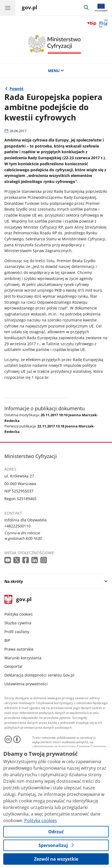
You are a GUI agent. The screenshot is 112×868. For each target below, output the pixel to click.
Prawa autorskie (19, 649)
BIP (7, 640)
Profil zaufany (17, 632)
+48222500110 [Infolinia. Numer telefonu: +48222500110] (17, 526)
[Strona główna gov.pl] (30, 8)
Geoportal (13, 666)
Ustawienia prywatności (26, 684)
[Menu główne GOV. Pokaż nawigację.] (8, 8)
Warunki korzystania (23, 658)
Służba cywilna (18, 623)
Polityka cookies (19, 614)
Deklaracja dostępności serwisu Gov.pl (39, 675)
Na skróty (14, 581)
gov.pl (18, 600)
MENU (56, 71)
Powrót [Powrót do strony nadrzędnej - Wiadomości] (16, 89)
